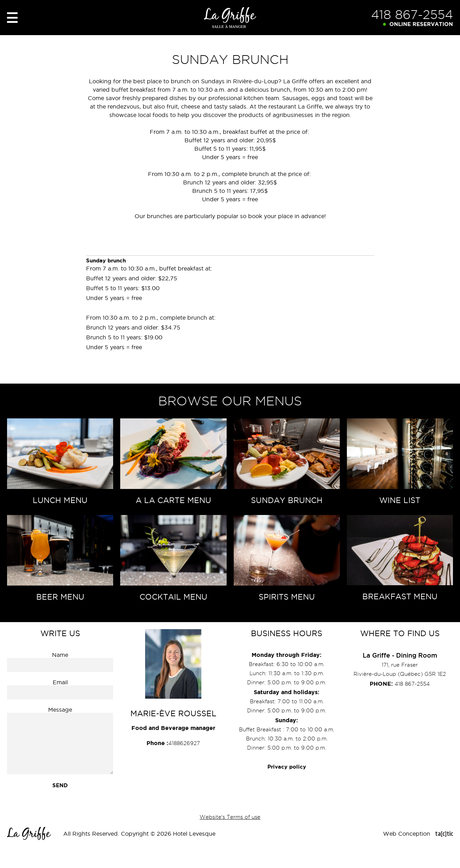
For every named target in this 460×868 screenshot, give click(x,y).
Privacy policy (287, 767)
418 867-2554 (412, 15)
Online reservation (421, 24)
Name (60, 655)
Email (60, 682)
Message (60, 710)
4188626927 (173, 743)
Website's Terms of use (230, 817)
